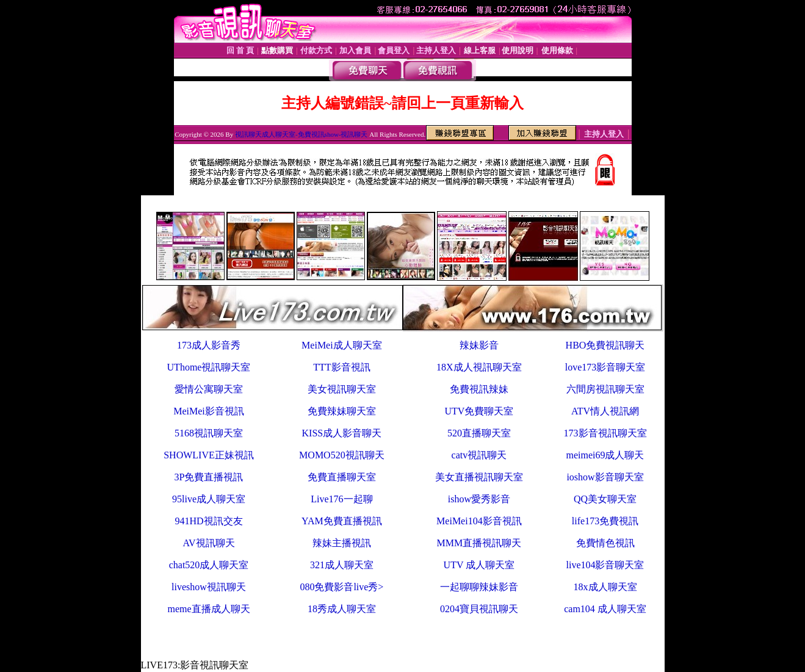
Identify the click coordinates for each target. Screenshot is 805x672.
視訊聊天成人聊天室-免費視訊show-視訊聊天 (301, 134)
